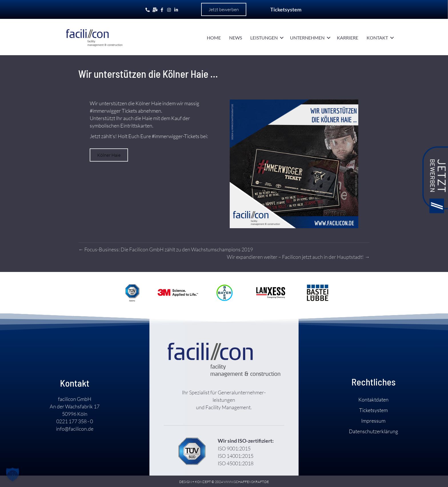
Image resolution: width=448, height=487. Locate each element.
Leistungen (264, 38)
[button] (224, 9)
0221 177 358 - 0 (75, 421)
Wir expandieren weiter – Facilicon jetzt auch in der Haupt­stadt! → (298, 257)
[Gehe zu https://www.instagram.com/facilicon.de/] (169, 9)
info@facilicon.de (75, 429)
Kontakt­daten (373, 399)
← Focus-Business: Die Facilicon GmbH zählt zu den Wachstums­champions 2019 (166, 249)
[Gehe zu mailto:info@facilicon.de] (155, 9)
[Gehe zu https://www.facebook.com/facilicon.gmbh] (162, 9)
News (236, 38)
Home (214, 38)
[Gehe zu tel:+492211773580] (148, 9)
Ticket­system (373, 410)
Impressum (373, 421)
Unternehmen (307, 38)
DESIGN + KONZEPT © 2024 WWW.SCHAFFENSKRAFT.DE (224, 482)
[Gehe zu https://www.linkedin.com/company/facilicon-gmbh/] (176, 9)
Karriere (348, 38)
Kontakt (377, 38)
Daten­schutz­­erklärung (373, 431)
